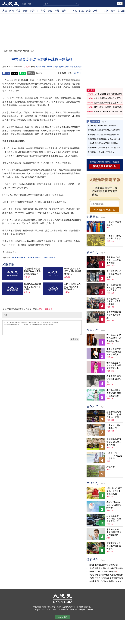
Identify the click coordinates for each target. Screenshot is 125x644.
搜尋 (77, 4)
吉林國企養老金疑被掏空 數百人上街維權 (104, 130)
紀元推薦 (96, 122)
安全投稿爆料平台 (47, 309)
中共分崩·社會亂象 (18, 258)
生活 (106, 10)
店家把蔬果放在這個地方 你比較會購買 (114, 546)
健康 (113, 10)
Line (23, 73)
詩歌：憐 (111, 467)
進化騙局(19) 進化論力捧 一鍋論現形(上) (103, 135)
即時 (43, 10)
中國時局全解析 (49, 258)
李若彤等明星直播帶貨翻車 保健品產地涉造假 (114, 393)
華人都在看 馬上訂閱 (105, 210)
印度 (44, 67)
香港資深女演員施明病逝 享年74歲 (114, 379)
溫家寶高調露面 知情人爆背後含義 (114, 315)
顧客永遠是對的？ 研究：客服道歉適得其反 (114, 519)
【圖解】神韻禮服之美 (114, 223)
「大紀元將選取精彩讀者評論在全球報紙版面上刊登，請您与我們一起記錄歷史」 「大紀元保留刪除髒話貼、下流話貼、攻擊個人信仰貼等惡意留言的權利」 (42, 328)
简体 (64, 73)
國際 (25, 10)
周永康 (49, 67)
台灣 (32, 10)
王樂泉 (73, 67)
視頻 (64, 10)
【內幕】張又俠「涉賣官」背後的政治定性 (104, 581)
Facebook (6, 73)
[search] (61, 4)
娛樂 (88, 10)
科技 (75, 10)
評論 (50, 10)
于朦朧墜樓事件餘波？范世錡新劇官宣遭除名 (114, 365)
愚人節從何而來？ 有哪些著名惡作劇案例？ (114, 532)
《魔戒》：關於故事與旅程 (114, 427)
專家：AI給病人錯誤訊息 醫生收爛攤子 (114, 505)
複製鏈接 (31, 73)
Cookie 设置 (62, 617)
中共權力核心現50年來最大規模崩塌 (102, 126)
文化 (95, 10)
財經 (81, 10)
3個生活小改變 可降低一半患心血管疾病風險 (114, 491)
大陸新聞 (17, 51)
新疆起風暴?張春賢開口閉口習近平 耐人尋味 (32, 287)
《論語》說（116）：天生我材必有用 (114, 456)
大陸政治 (26, 51)
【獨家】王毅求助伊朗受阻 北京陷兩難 (103, 143)
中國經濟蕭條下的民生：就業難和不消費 (114, 301)
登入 (120, 3)
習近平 (79, 67)
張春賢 (55, 67)
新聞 (10, 51)
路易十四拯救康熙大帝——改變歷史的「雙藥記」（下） (114, 415)
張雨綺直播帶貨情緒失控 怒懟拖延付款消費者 (114, 352)
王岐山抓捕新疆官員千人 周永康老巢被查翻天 (73, 271)
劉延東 (38, 67)
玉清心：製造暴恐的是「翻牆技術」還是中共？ (72, 287)
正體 (24, 4)
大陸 (5, 10)
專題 (57, 10)
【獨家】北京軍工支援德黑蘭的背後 (102, 572)
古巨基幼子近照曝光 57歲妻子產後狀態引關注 (114, 338)
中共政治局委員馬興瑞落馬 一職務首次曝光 (114, 288)
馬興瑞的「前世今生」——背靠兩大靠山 (114, 260)
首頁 (5, 51)
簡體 (29, 4)
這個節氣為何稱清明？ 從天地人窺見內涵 (114, 442)
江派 (67, 67)
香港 (18, 10)
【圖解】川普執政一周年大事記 (114, 237)
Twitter (14, 73)
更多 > (104, 122)
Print (39, 73)
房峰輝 (62, 67)
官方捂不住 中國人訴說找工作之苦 (101, 152)
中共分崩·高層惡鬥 (34, 258)
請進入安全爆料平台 (105, 166)
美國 (12, 10)
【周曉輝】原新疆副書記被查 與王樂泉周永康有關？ (32, 271)
